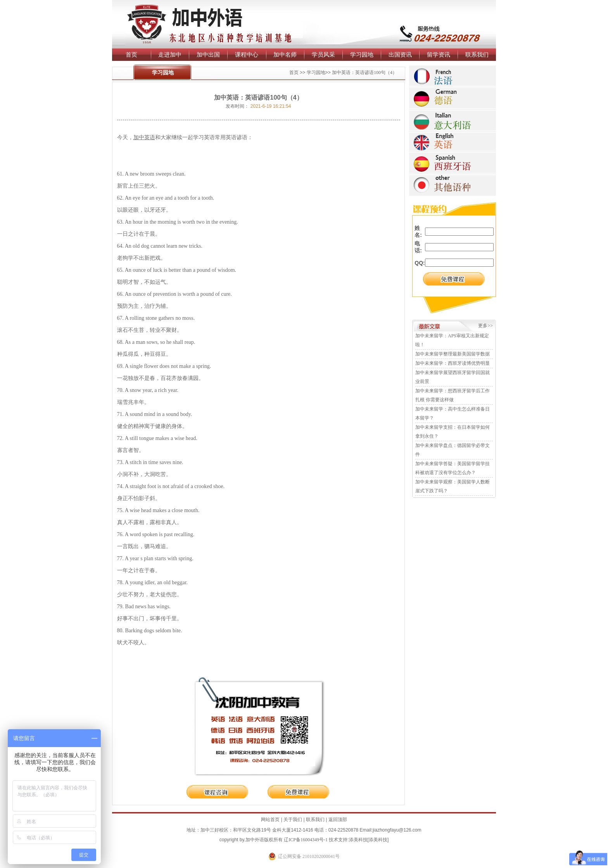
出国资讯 (400, 54)
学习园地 (362, 54)
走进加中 (170, 54)
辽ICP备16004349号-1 (306, 840)
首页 (131, 54)
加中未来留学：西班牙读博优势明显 (453, 363)
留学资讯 (439, 54)
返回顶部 (338, 820)
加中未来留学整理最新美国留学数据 (453, 354)
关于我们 (293, 820)
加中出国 (208, 54)
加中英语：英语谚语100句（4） (364, 72)
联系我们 (477, 54)
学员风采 (323, 54)
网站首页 (270, 820)
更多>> (485, 326)
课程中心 (247, 54)
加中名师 (285, 54)
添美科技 (358, 840)
